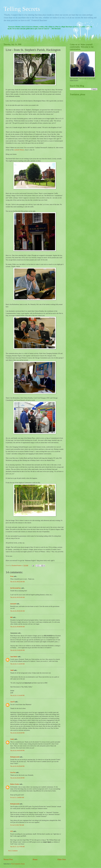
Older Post (62, 859)
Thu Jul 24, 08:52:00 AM (17, 582)
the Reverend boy (16, 588)
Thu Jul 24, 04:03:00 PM (17, 751)
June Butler (14, 657)
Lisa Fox (13, 772)
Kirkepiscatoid (15, 757)
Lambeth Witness (19, 150)
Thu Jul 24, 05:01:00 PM (17, 778)
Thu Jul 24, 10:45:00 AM (17, 650)
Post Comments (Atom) (18, 864)
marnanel (13, 604)
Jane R (12, 702)
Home (35, 859)
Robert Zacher (15, 784)
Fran (12, 576)
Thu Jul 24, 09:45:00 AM (17, 611)
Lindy (12, 739)
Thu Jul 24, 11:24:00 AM (17, 664)
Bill (11, 617)
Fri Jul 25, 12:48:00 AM (17, 798)
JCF (12, 831)
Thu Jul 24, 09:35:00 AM (17, 597)
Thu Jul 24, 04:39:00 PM (17, 766)
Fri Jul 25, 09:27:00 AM (17, 825)
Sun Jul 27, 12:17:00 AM (17, 847)
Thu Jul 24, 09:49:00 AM (17, 627)
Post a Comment (13, 851)
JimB (12, 670)
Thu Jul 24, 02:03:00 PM (17, 733)
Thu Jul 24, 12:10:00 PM (17, 695)
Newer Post (8, 859)
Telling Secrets (22, 9)
